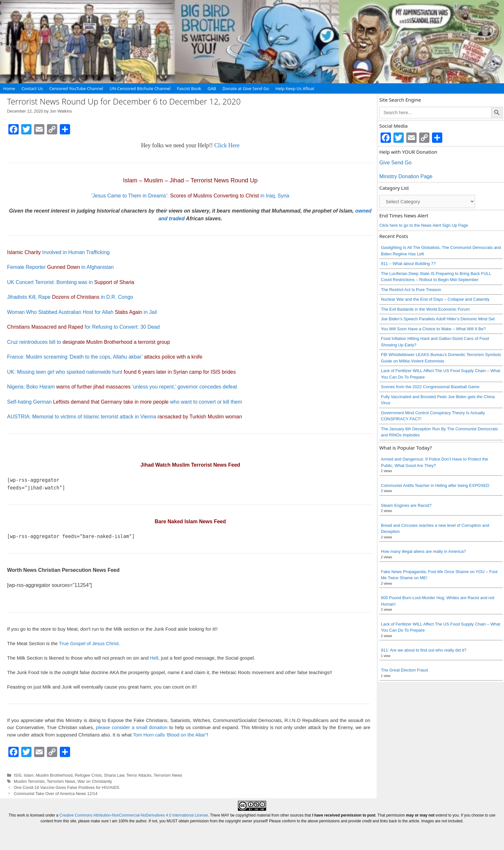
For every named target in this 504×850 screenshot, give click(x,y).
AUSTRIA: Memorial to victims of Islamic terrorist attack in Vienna (125, 417)
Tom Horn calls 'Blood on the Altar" (170, 735)
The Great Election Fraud (404, 670)
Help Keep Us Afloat (295, 88)
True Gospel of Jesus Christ (89, 643)
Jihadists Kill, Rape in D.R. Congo (70, 297)
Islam (29, 775)
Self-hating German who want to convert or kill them (125, 402)
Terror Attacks (139, 775)
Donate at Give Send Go (246, 88)
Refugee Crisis (88, 775)
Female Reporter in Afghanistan (60, 267)
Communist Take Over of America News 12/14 (56, 794)
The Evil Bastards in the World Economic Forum (425, 309)
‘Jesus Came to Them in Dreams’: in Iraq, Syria (190, 196)
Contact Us (32, 88)
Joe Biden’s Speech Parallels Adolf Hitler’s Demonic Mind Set (438, 319)
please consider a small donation (132, 727)
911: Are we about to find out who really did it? (424, 650)
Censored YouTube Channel (76, 88)
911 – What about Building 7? (408, 264)
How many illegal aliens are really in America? (423, 551)
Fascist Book (189, 88)
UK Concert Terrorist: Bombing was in (71, 282)
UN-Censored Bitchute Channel (140, 88)
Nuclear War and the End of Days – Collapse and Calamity (435, 299)
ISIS (18, 775)
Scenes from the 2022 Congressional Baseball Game (430, 387)
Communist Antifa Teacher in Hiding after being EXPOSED (435, 485)
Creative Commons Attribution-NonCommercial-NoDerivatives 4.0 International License (134, 815)
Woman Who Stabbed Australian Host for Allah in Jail (82, 312)
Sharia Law (114, 775)
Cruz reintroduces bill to (89, 342)
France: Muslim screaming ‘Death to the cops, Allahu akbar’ (105, 357)
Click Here (227, 145)
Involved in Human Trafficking (58, 252)
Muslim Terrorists (29, 781)
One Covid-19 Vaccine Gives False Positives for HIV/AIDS (67, 787)
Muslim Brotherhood (54, 775)
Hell (154, 658)
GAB (212, 88)
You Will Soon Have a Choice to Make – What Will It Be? (433, 329)
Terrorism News (168, 775)
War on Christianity (95, 781)
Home (9, 88)
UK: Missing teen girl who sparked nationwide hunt (121, 372)
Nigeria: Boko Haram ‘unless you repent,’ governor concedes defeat (122, 387)
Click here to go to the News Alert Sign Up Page (424, 225)
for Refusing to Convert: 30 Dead (83, 327)
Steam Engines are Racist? (406, 505)
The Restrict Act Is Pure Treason (411, 290)
